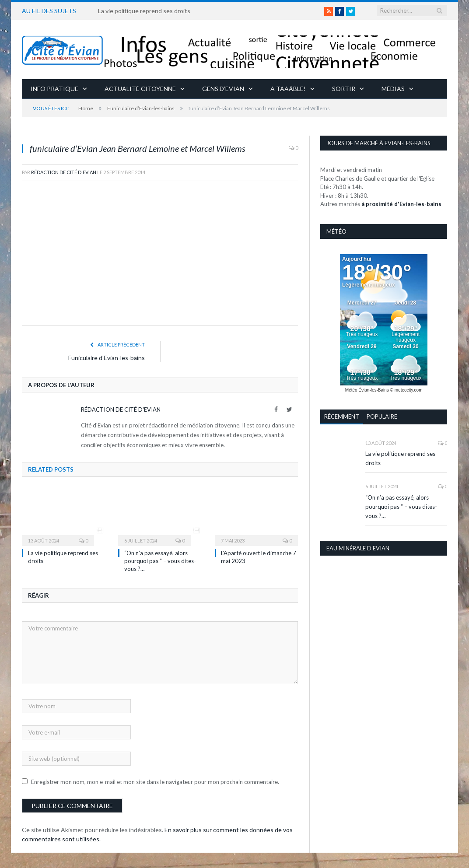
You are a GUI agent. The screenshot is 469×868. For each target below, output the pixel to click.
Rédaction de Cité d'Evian (64, 172)
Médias (393, 89)
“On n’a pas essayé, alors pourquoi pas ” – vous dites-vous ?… (160, 561)
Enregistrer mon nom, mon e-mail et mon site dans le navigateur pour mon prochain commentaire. (155, 782)
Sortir (344, 89)
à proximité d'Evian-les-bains (401, 204)
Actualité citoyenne (140, 89)
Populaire (382, 416)
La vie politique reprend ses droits (144, 11)
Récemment (342, 416)
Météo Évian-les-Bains (367, 390)
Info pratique (54, 89)
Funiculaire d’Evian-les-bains (107, 358)
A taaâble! (288, 89)
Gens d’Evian (223, 89)
